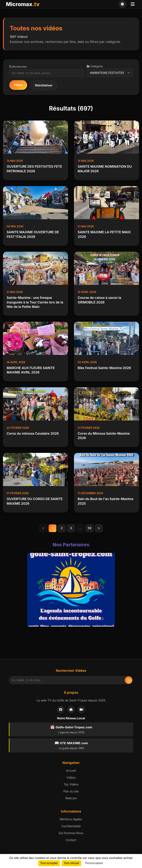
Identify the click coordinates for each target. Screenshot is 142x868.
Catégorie (95, 66)
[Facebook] (61, 710)
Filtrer (18, 85)
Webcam (71, 798)
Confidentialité (71, 826)
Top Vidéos (71, 784)
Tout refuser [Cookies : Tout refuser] (71, 863)
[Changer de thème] (122, 4)
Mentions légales (71, 819)
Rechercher (18, 67)
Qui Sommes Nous (71, 833)
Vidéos (71, 778)
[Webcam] (81, 710)
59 (89, 528)
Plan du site (71, 791)
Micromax (23, 4)
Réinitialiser (44, 85)
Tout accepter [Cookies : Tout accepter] (49, 863)
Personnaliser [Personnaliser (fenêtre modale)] (94, 863)
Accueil (71, 771)
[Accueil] (71, 710)
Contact (71, 840)
